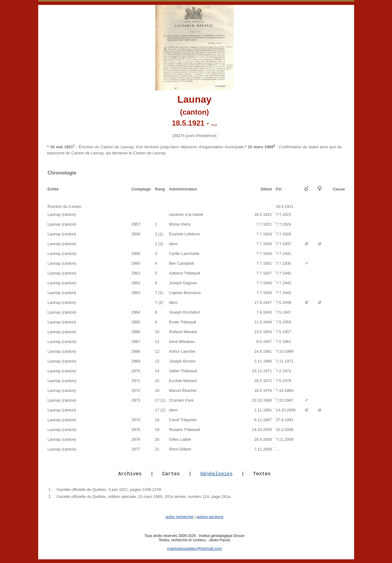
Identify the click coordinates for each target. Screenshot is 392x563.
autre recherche (180, 520)
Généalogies (217, 477)
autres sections (210, 520)
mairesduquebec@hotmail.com (194, 552)
